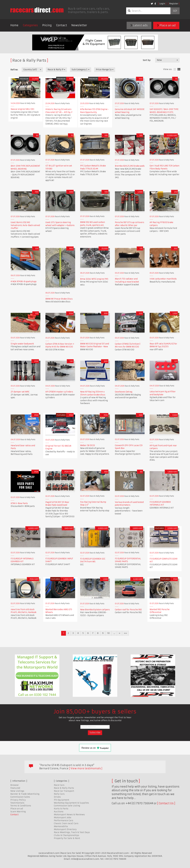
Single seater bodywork (22, 344)
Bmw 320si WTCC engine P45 (94, 279)
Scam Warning (18, 812)
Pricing (47, 25)
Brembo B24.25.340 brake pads (130, 166)
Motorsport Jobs (63, 817)
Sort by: (147, 60)
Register (174, 4)
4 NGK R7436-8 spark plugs (24, 282)
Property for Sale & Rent (67, 838)
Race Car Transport (64, 791)
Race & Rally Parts (64, 788)
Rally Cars (59, 794)
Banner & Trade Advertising (25, 794)
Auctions (59, 812)
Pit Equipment (62, 800)
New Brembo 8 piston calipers (95, 610)
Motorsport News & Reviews (69, 815)
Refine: (14, 70)
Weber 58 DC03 (88, 445)
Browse (14, 785)
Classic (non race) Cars (66, 823)
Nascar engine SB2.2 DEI (22, 109)
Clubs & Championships (66, 835)
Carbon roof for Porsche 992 (128, 610)
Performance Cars (64, 820)
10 (108, 633)
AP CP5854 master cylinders (59, 392)
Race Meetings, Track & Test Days (72, 832)
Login (162, 4)
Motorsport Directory (65, 829)
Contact (62, 25)
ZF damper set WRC (20, 392)
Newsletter (79, 25)
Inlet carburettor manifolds (163, 279)
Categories (30, 25)
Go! (175, 11)
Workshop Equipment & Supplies (71, 803)
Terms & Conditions (21, 806)
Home (14, 25)
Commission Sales (20, 797)
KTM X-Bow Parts (19, 503)
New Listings (17, 791)
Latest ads (139, 25)
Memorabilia (61, 826)
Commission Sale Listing (67, 806)
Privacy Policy (18, 800)
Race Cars (59, 785)
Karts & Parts (61, 809)
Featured (15, 788)
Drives (57, 797)
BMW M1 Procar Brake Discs (59, 299)
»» (125, 633)
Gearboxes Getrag (124, 392)
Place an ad (166, 25)
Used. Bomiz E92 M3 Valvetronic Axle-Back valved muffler (25, 225)
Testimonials (17, 803)
